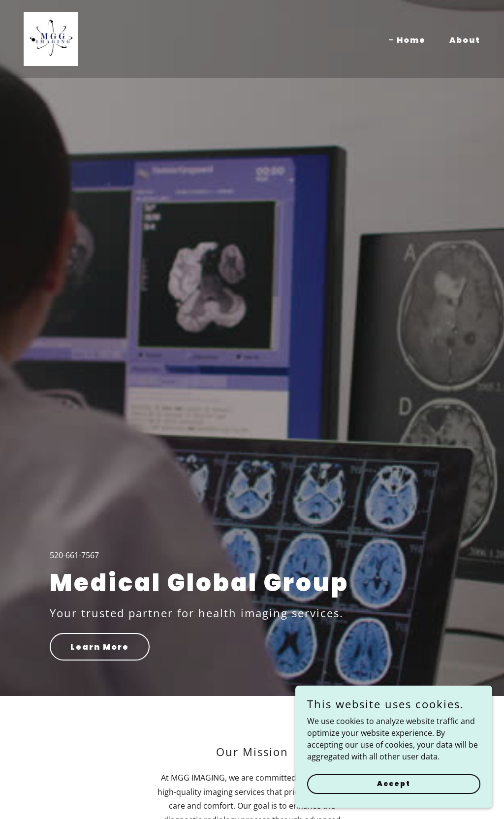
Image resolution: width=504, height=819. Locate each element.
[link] (51, 38)
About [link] (465, 40)
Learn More (100, 647)
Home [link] (411, 40)
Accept (394, 784)
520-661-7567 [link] (74, 555)
